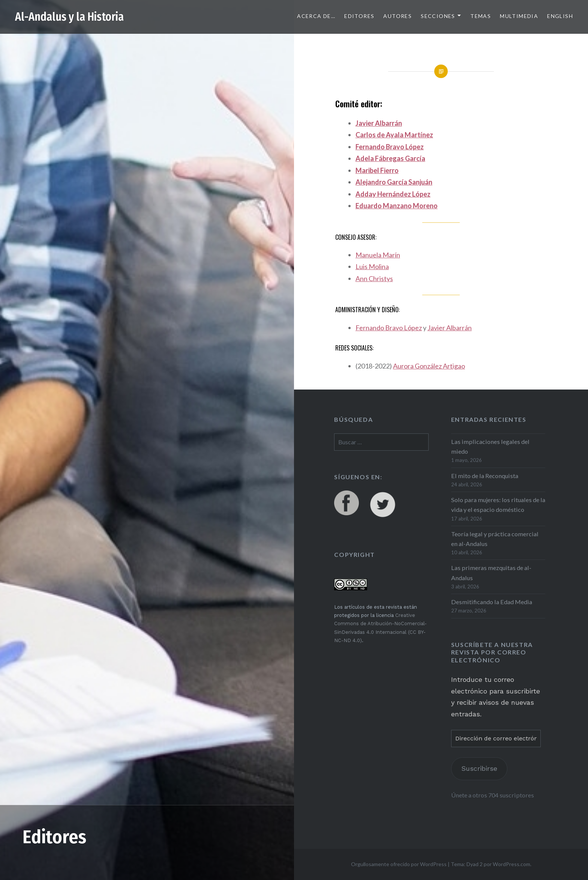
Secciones (438, 16)
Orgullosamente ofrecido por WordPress (399, 864)
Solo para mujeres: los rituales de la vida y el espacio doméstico (498, 505)
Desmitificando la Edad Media (492, 602)
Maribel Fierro (377, 170)
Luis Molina (372, 266)
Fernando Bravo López (390, 147)
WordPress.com (511, 864)
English (560, 16)
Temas (481, 16)
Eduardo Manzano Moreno (397, 206)
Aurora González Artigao (429, 366)
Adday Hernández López (393, 194)
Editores (359, 16)
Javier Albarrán (379, 123)
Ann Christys (374, 278)
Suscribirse (479, 768)
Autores (397, 16)
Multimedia (519, 16)
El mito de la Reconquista (485, 476)
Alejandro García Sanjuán (394, 182)
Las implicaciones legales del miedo (490, 446)
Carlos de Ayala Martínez (394, 135)
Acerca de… (316, 16)
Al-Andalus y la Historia (69, 17)
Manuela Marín (378, 255)
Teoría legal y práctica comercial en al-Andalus (495, 539)
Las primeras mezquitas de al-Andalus (491, 572)
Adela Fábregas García (390, 158)
